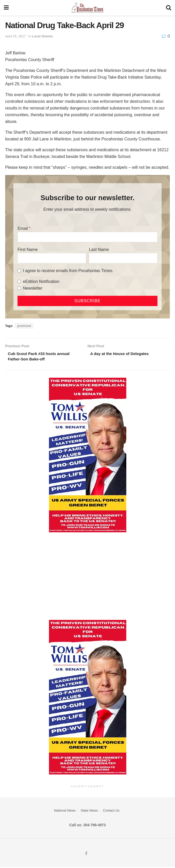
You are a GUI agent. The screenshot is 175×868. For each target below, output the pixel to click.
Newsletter (33, 288)
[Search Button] (169, 8)
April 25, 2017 (15, 36)
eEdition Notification (41, 281)
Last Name (99, 250)
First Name (28, 250)
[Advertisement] (87, 577)
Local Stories (43, 36)
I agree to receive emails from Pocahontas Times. (68, 271)
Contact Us (111, 812)
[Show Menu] (6, 8)
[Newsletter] (19, 288)
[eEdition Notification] (19, 281)
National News (65, 812)
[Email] (87, 237)
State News (89, 812)
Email (23, 228)
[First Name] (52, 258)
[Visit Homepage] (87, 8)
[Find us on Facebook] (86, 855)
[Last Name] (123, 258)
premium (24, 326)
